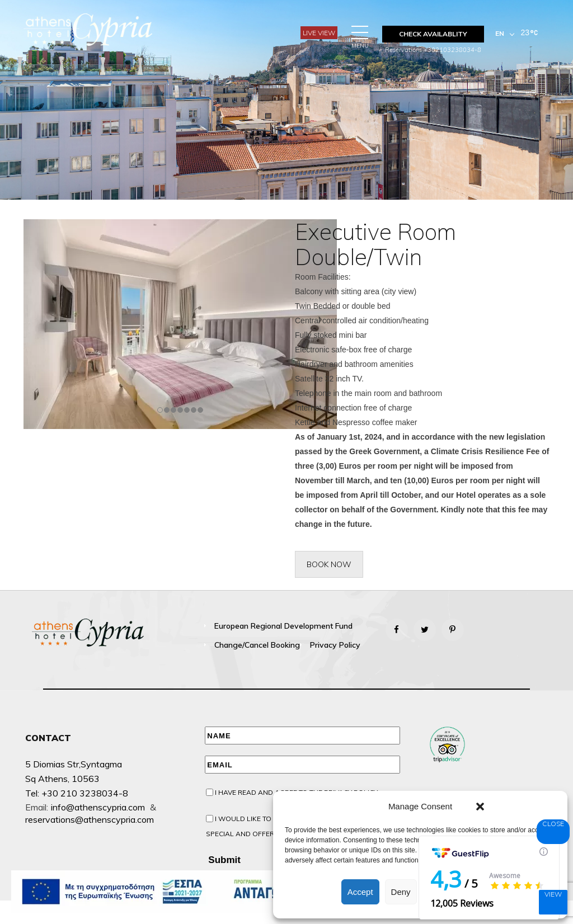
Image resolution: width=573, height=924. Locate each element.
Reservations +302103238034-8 (433, 50)
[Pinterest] (453, 630)
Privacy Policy (335, 645)
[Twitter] (425, 630)
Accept (360, 892)
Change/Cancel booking (257, 645)
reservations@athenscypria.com (90, 819)
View (553, 894)
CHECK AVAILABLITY (433, 34)
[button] (480, 807)
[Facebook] (397, 630)
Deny (401, 892)
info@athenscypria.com (98, 807)
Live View (319, 33)
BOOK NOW (329, 564)
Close (553, 824)
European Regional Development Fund (283, 626)
